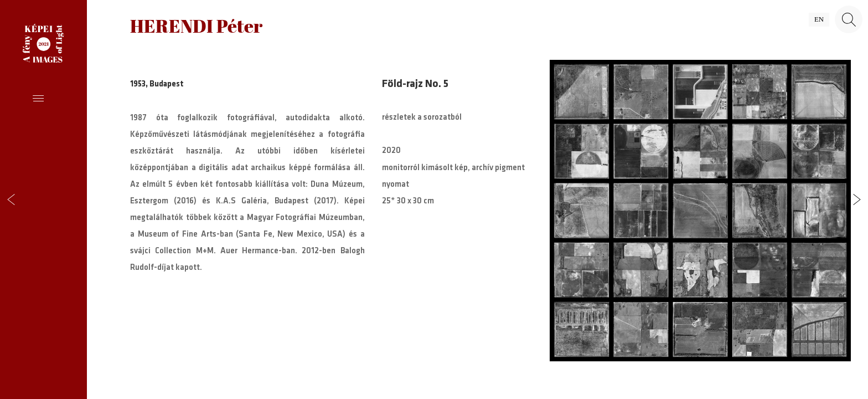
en (819, 19)
